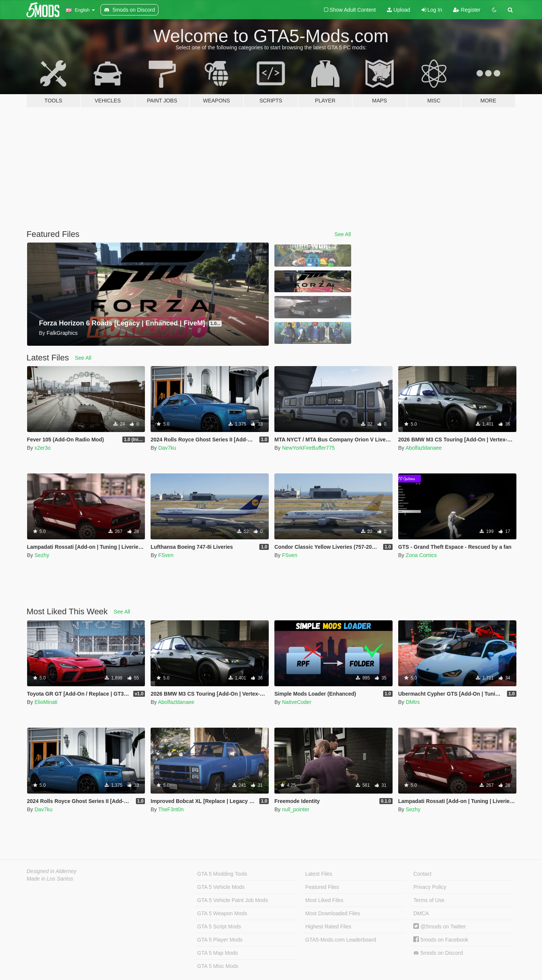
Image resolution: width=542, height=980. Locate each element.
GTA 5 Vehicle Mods (221, 887)
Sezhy (42, 555)
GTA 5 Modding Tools (222, 874)
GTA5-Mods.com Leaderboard (341, 940)
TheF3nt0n (171, 809)
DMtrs (413, 702)
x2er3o (43, 448)
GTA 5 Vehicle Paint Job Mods (233, 900)
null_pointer (295, 809)
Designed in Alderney (52, 871)
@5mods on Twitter (439, 927)
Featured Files (322, 887)
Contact (422, 874)
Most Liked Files (324, 900)
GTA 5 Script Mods (219, 927)
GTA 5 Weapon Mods (222, 913)
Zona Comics (421, 555)
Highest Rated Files (328, 927)
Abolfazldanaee (424, 448)
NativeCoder (297, 702)
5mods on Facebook (441, 940)
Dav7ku (167, 448)
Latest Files (319, 874)
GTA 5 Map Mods (218, 953)
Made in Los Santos (50, 879)
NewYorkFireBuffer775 (308, 448)
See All (343, 234)
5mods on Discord (438, 953)
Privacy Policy (430, 887)
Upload (398, 10)
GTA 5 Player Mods (220, 940)
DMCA (421, 913)
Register (467, 10)
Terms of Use (429, 900)
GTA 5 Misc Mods (218, 966)
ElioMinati (46, 702)
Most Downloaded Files (333, 913)
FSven (166, 555)
